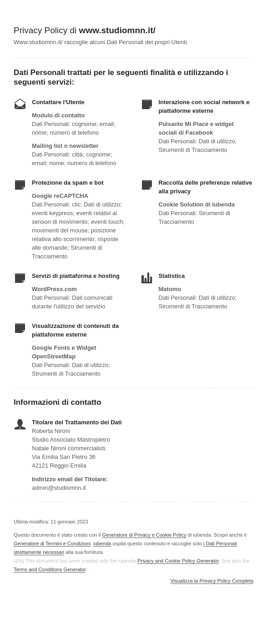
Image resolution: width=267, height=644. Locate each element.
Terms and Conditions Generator (50, 569)
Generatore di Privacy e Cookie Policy (144, 535)
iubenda (102, 543)
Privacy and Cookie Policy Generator (178, 561)
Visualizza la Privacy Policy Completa (212, 581)
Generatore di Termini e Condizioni (52, 543)
